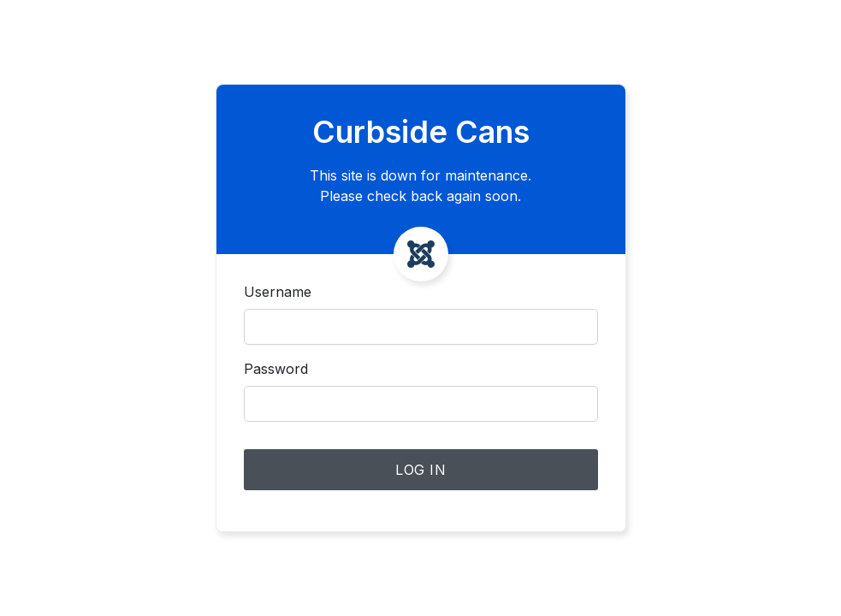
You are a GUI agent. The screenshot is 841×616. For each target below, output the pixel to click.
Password (276, 369)
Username (278, 292)
